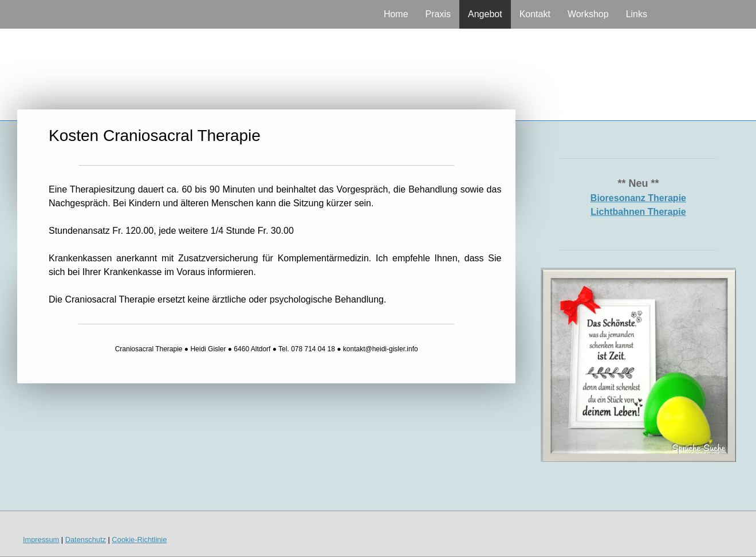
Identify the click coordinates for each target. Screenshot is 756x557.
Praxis (438, 14)
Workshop (588, 14)
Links (637, 14)
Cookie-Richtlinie (139, 540)
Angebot (485, 14)
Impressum (41, 540)
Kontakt (535, 14)
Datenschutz (86, 540)
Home (396, 14)
